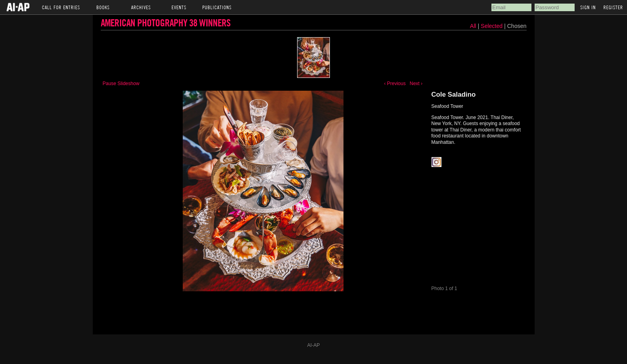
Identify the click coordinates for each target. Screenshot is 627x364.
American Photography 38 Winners (166, 23)
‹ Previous (395, 84)
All (473, 26)
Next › (416, 84)
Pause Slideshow (121, 84)
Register (613, 7)
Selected (492, 26)
